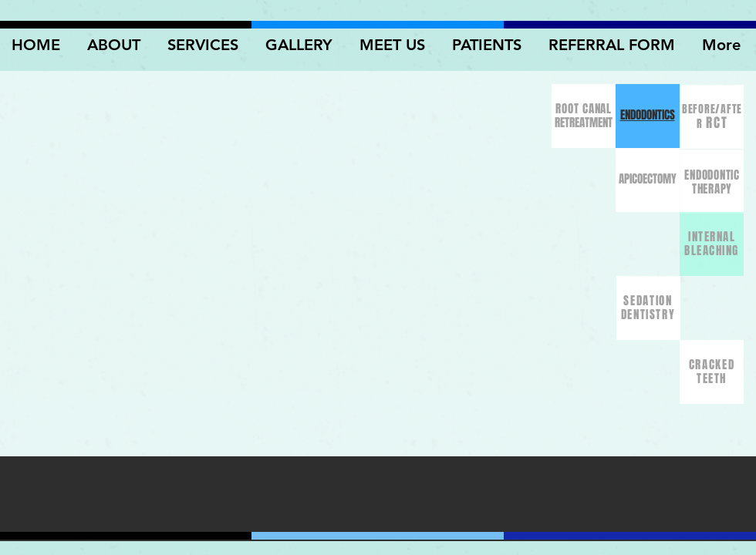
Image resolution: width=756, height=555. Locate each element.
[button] (301, 45)
